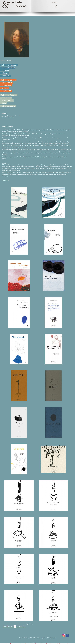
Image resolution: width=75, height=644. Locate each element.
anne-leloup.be (5, 180)
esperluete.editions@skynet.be (49, 638)
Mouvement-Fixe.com (40, 643)
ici (13, 117)
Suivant (21, 626)
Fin (25, 626)
